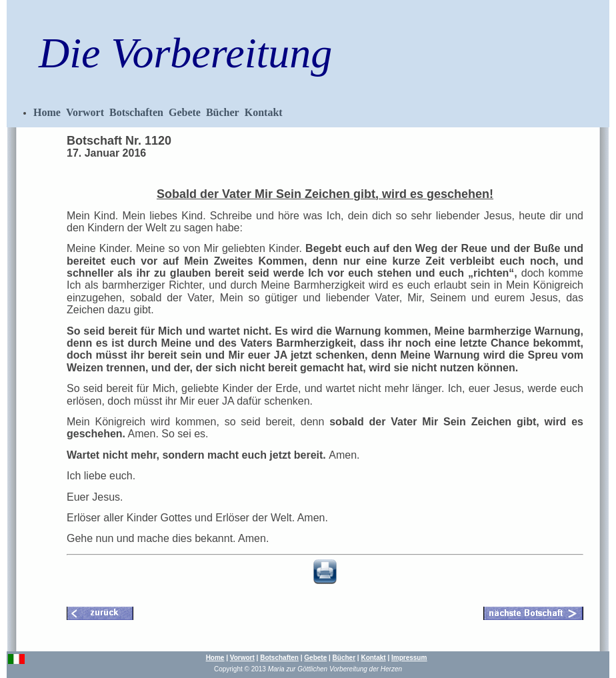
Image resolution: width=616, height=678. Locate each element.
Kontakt (264, 112)
